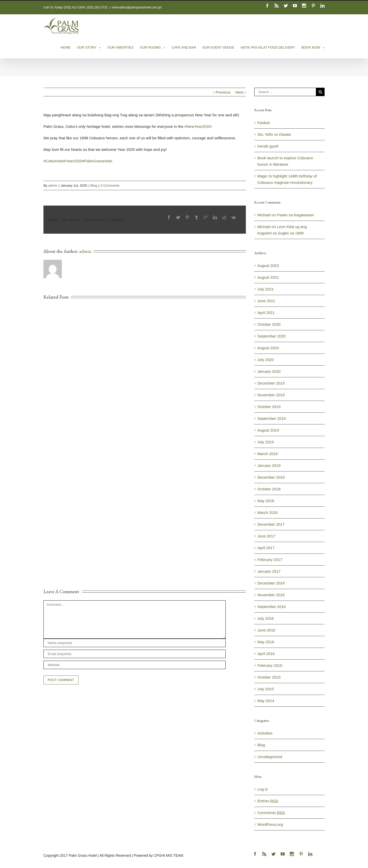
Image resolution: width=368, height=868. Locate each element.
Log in (263, 789)
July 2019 (266, 442)
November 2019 (271, 395)
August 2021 (268, 277)
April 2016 (266, 654)
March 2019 (267, 454)
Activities (265, 733)
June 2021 (266, 301)
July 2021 (266, 289)
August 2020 (268, 348)
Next (239, 92)
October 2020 (269, 324)
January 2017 (269, 571)
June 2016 (266, 630)
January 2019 (269, 465)
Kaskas (264, 123)
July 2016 (266, 618)
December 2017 (271, 524)
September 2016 (272, 607)
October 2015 (269, 677)
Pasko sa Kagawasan (295, 215)
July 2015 (266, 689)
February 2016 (270, 665)
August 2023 (268, 266)
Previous (223, 92)
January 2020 (269, 371)
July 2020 (266, 360)
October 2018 (269, 489)
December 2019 (271, 383)
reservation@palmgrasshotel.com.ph (136, 7)
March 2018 (267, 512)
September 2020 (272, 336)
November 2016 (271, 595)
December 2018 (271, 477)
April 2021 (266, 313)
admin (53, 185)
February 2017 (270, 560)
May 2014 (266, 701)
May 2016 (266, 642)
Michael (264, 215)
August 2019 (268, 430)
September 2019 (272, 418)
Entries (268, 801)
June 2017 (266, 536)
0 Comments (110, 185)
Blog (94, 185)
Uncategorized (270, 757)
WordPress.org (270, 824)
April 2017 (266, 548)
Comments (271, 813)
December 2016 (271, 583)
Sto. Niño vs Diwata (274, 134)
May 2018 (266, 501)
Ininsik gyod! (268, 146)
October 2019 (269, 407)
